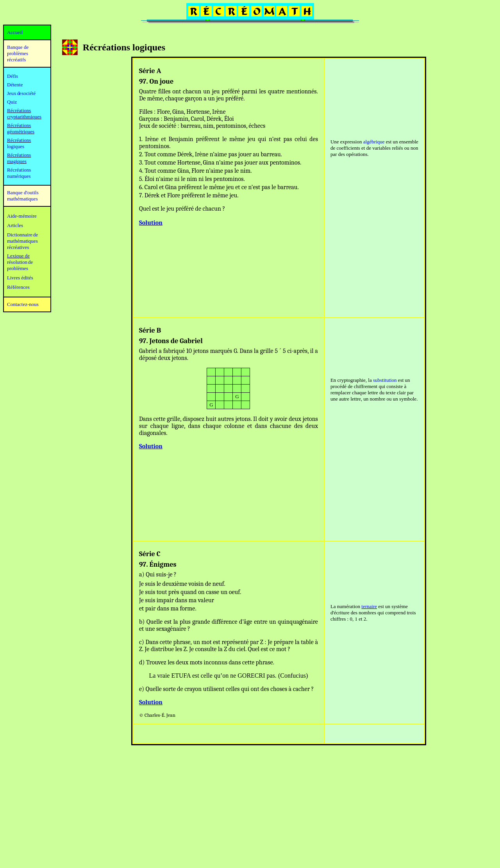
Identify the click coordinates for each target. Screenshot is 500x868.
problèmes (18, 268)
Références (18, 287)
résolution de (20, 262)
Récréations (19, 140)
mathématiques (22, 241)
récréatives (18, 247)
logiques (16, 146)
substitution (385, 380)
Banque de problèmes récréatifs (18, 53)
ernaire (370, 606)
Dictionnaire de (22, 235)
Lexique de (18, 256)
